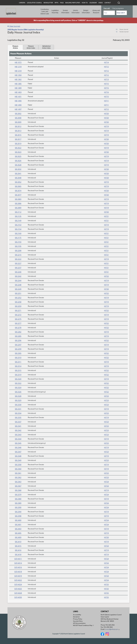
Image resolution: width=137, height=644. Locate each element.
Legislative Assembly (55, 11)
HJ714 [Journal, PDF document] (106, 62)
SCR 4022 (18, 580)
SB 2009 (18, 122)
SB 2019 (18, 144)
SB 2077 (18, 195)
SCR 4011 (18, 559)
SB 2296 (18, 340)
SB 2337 (18, 422)
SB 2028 (18, 165)
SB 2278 (18, 328)
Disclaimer (76, 617)
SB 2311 (18, 362)
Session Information (65, 11)
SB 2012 (18, 126)
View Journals (14, 26)
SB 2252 (18, 298)
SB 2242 (18, 276)
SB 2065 (18, 186)
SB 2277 (18, 323)
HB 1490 (18, 101)
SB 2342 (18, 430)
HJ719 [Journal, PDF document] (106, 126)
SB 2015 (18, 135)
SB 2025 (18, 156)
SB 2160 (18, 233)
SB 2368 (18, 490)
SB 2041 (18, 173)
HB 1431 (18, 97)
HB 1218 (18, 67)
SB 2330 (18, 405)
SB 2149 (18, 221)
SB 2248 (18, 285)
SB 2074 (18, 191)
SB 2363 (18, 482)
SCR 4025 (18, 589)
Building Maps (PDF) (73, 3)
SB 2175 (18, 238)
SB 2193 (18, 242)
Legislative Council (34, 3)
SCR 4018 (18, 572)
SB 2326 (18, 392)
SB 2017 (18, 139)
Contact (108, 3)
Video (101, 3)
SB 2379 (18, 495)
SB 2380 (18, 499)
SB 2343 (18, 435)
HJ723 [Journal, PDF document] (106, 396)
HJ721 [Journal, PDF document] (106, 216)
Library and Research (96, 11)
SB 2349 (18, 460)
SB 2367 (18, 486)
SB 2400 (18, 520)
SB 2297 (18, 345)
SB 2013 (18, 131)
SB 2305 (18, 353)
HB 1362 (18, 79)
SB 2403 (18, 529)
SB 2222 (18, 259)
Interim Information (76, 11)
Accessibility (77, 615)
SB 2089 (18, 208)
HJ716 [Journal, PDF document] (106, 92)
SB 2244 (18, 281)
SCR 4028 (18, 593)
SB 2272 (18, 315)
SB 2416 (18, 550)
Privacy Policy (78, 619)
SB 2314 (18, 366)
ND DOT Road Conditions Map (84, 625)
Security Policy (78, 621)
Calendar (93, 3)
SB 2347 (18, 452)
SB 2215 (18, 255)
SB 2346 (18, 447)
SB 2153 (18, 225)
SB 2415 (18, 546)
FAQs (62, 3)
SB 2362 (18, 477)
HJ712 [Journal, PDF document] (106, 67)
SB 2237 (18, 268)
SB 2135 (18, 216)
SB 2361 (18, 473)
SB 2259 (18, 306)
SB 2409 (18, 537)
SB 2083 (18, 199)
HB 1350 (18, 75)
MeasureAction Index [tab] (31, 47)
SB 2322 (18, 383)
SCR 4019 (18, 576)
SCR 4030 (18, 597)
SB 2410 (18, 542)
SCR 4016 (18, 567)
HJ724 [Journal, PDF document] (106, 482)
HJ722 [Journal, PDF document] (106, 276)
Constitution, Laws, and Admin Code (45, 12)
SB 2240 (18, 272)
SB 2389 (18, 503)
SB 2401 (18, 525)
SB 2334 (18, 413)
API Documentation (79, 623)
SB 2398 (18, 516)
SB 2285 (18, 336)
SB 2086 (18, 203)
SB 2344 (18, 439)
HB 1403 (18, 92)
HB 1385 (18, 84)
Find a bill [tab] (107, 8)
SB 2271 (18, 310)
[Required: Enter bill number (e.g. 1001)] (122, 13)
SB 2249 (18, 289)
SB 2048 (18, 178)
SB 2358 (18, 465)
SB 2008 (18, 118)
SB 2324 (18, 388)
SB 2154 (18, 229)
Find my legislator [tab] (118, 8)
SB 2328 (18, 396)
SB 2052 (18, 182)
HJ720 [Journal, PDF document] (106, 114)
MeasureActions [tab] (15, 47)
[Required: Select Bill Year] (109, 13)
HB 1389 (18, 88)
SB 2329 (18, 400)
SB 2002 (18, 114)
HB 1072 (18, 62)
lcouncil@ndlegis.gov (112, 629)
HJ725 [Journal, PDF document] (106, 584)
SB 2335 (18, 418)
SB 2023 (18, 152)
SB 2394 (18, 512)
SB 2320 (18, 379)
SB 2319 (18, 375)
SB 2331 (18, 409)
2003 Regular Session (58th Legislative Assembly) (26, 30)
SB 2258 (18, 302)
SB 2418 (18, 555)
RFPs (57, 3)
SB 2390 (18, 507)
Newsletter (48, 3)
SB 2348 (18, 456)
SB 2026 (18, 161)
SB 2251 (18, 293)
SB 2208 (18, 251)
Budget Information (86, 11)
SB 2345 (18, 443)
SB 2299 (18, 349)
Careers (22, 3)
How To (85, 3)
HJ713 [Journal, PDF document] (106, 79)
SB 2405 (18, 533)
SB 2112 (18, 212)
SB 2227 (18, 263)
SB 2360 (18, 469)
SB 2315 (18, 370)
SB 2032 (18, 169)
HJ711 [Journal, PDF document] (106, 101)
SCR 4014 (18, 563)
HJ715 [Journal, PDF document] (106, 84)
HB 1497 (18, 109)
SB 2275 (18, 319)
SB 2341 (18, 426)
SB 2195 (18, 246)
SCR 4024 (18, 584)
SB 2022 (18, 148)
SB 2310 (18, 358)
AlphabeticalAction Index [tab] (46, 47)
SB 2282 (18, 332)
